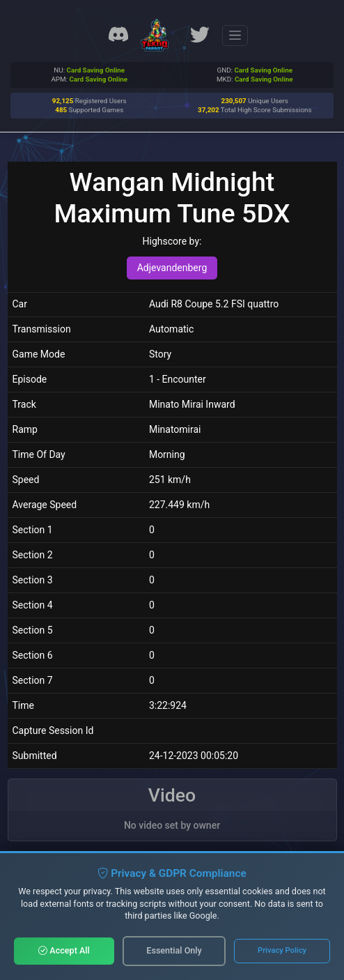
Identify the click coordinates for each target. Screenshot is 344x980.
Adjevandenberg (172, 268)
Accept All (64, 950)
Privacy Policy (282, 950)
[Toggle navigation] (235, 36)
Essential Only (174, 950)
